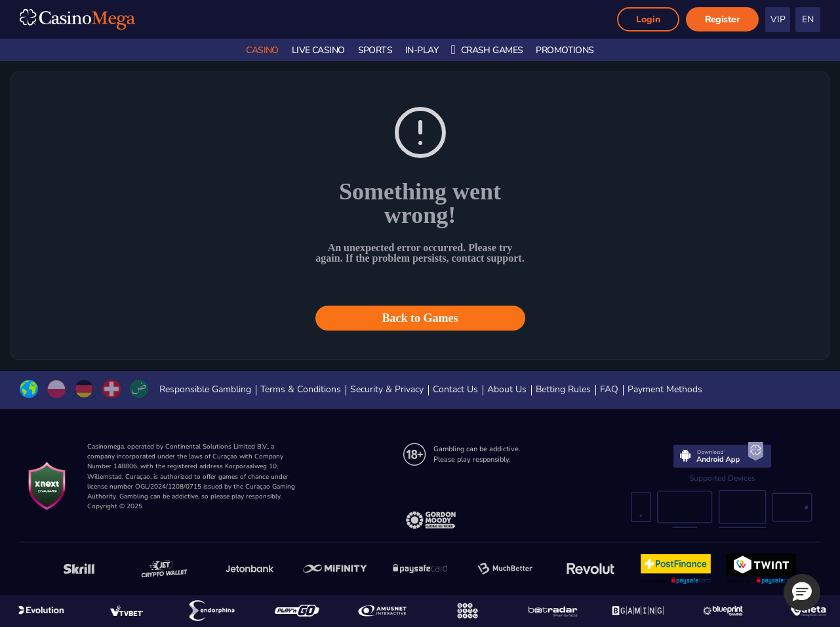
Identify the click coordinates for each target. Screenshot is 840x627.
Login (648, 19)
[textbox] (810, 20)
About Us (507, 389)
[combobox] (808, 20)
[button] (802, 592)
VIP (778, 19)
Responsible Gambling (205, 389)
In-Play (422, 50)
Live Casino (318, 50)
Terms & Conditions (301, 389)
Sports (375, 50)
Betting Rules (563, 389)
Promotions (565, 50)
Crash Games (487, 50)
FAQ (609, 389)
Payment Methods (665, 389)
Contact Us (455, 389)
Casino (262, 50)
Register (722, 19)
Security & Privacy (387, 389)
